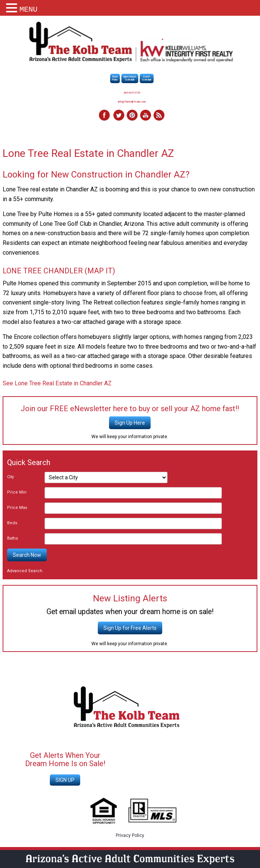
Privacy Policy (130, 835)
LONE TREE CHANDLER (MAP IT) (59, 271)
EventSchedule (147, 78)
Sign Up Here (130, 423)
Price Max (17, 508)
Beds (12, 523)
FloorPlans (115, 78)
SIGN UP (65, 780)
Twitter (118, 116)
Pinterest (132, 116)
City (10, 477)
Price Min (17, 492)
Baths (13, 538)
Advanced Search (25, 571)
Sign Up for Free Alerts (130, 628)
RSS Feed (159, 116)
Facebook (105, 116)
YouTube (145, 116)
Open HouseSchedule (130, 78)
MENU (28, 10)
